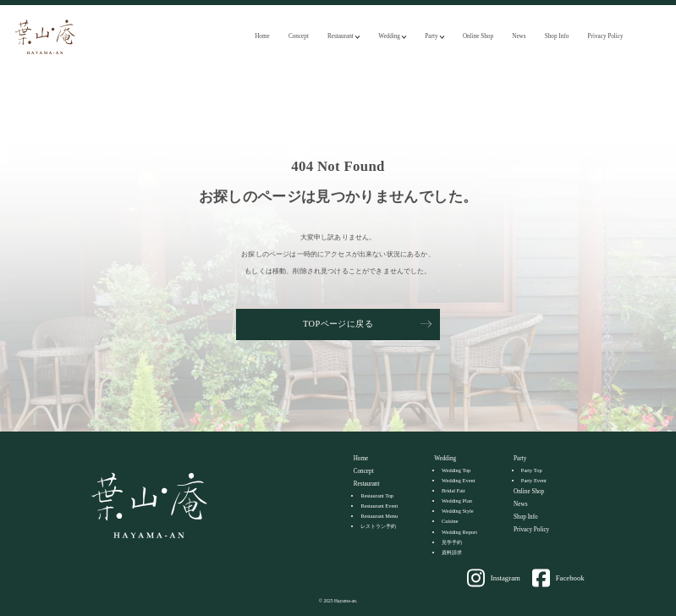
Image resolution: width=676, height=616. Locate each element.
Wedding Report (459, 532)
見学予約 (452, 542)
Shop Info (557, 36)
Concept (299, 36)
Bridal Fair (453, 490)
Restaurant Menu (379, 516)
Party (431, 36)
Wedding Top (456, 470)
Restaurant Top (377, 495)
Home (262, 36)
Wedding (389, 36)
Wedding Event (458, 480)
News (519, 36)
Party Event (534, 480)
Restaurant (341, 36)
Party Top (532, 470)
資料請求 (452, 552)
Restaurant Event (379, 506)
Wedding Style (458, 511)
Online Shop (478, 36)
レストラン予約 (378, 526)
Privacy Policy (606, 36)
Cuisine (450, 521)
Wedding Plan (457, 500)
